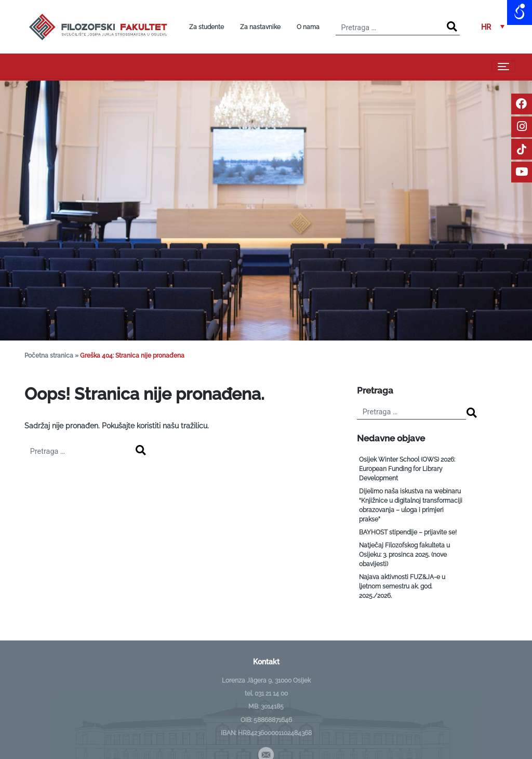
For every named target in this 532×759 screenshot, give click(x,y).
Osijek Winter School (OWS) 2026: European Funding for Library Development (407, 469)
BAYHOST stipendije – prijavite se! (408, 532)
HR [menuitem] (486, 27)
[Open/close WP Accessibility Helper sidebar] (520, 12)
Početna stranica (49, 356)
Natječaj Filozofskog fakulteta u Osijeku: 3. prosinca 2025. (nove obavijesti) (404, 555)
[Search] (452, 27)
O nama (308, 27)
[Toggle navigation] (503, 66)
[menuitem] (493, 27)
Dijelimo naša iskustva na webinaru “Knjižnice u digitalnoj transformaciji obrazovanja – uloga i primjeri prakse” (411, 505)
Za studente (207, 27)
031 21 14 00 (271, 693)
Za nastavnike (260, 27)
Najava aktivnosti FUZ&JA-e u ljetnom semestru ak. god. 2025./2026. (402, 586)
